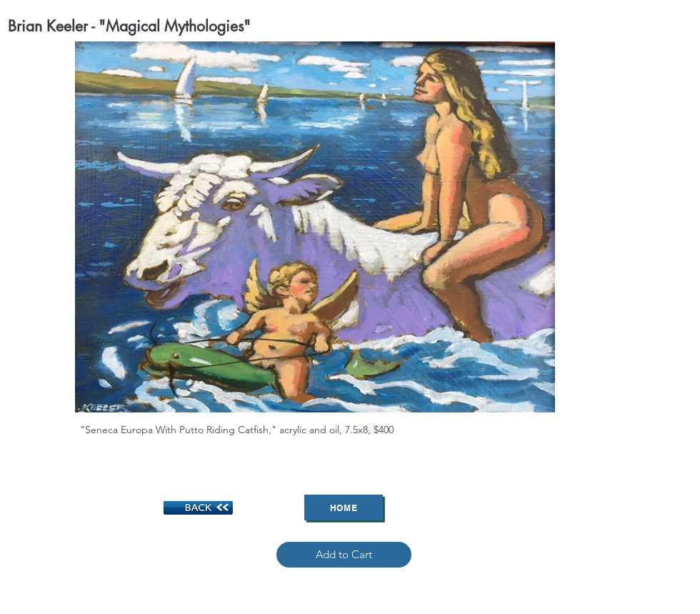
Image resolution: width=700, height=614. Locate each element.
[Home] (344, 507)
